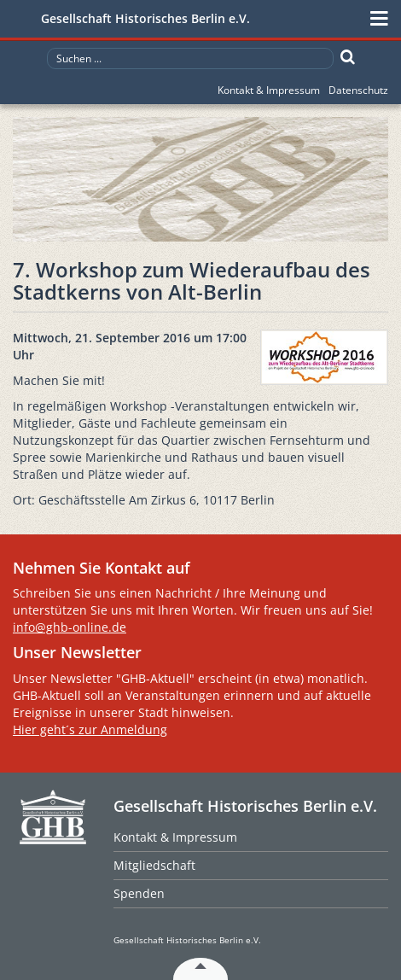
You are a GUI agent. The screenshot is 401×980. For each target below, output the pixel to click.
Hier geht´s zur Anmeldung (90, 729)
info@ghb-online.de (70, 627)
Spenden (139, 893)
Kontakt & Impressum (269, 90)
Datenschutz (358, 90)
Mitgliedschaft (154, 865)
